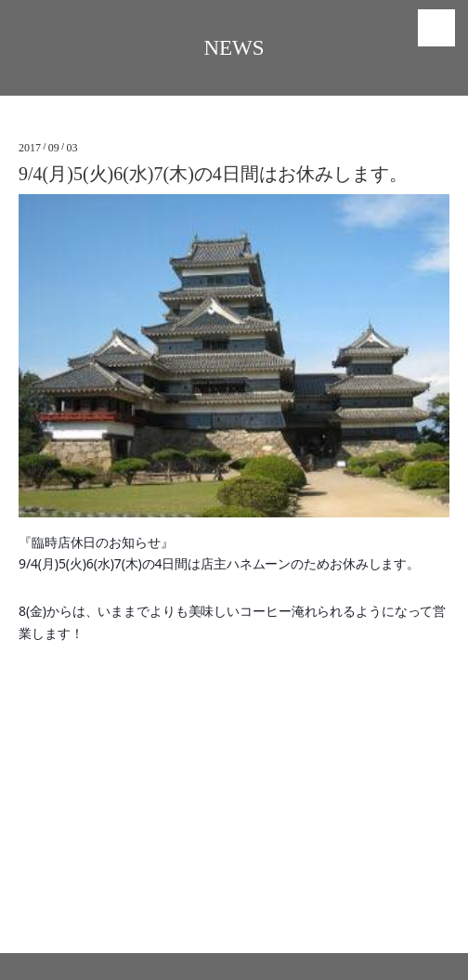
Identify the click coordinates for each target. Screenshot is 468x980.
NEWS (234, 48)
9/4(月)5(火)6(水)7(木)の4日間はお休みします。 (213, 174)
